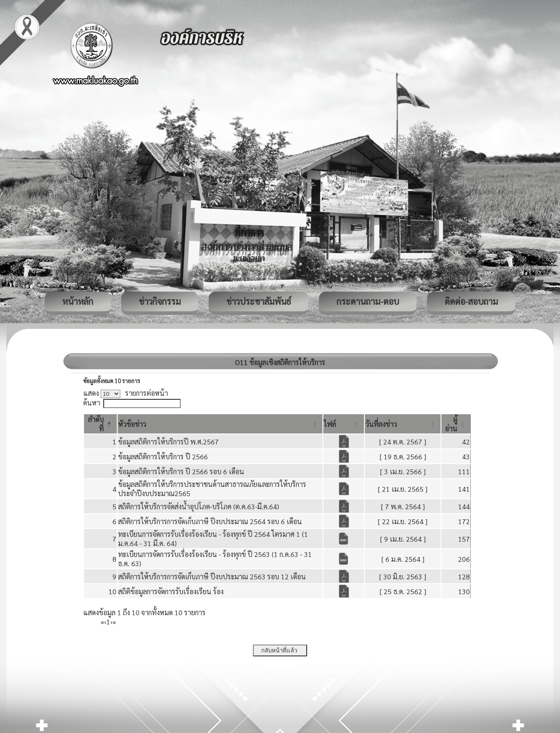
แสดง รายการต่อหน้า (126, 393)
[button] (132, 424)
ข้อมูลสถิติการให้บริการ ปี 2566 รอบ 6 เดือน (181, 471)
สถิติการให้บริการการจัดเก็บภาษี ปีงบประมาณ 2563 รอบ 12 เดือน (212, 576)
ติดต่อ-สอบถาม (471, 301)
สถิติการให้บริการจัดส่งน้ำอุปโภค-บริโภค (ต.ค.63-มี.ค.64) (199, 506)
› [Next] (111, 622)
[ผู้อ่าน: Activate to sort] (456, 424)
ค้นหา (92, 403)
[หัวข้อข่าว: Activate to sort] (220, 424)
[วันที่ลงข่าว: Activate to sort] (403, 424)
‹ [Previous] (105, 622)
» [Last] (114, 622)
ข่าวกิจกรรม (160, 301)
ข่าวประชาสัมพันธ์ (259, 301)
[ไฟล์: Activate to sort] (344, 424)
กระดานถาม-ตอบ (368, 301)
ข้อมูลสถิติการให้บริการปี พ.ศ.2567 (168, 442)
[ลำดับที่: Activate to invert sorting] (100, 424)
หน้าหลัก (78, 301)
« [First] (102, 622)
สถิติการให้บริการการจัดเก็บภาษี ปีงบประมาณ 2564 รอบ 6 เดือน (210, 521)
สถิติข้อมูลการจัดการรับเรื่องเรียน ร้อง (171, 591)
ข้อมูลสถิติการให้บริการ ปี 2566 (163, 456)
